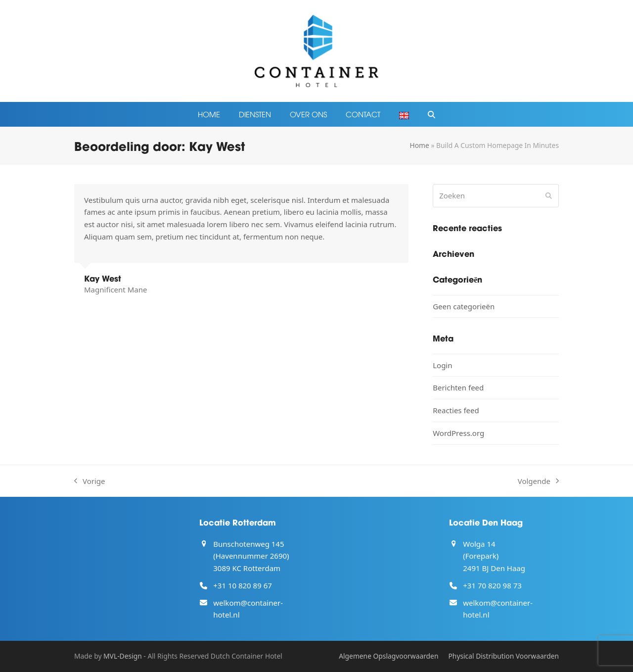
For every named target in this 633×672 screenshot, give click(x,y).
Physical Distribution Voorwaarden (503, 656)
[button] (431, 114)
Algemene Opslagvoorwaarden (388, 656)
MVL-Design (123, 656)
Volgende (538, 482)
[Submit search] (549, 195)
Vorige (90, 482)
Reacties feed (456, 410)
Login (442, 365)
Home (419, 145)
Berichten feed (458, 387)
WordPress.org (458, 433)
